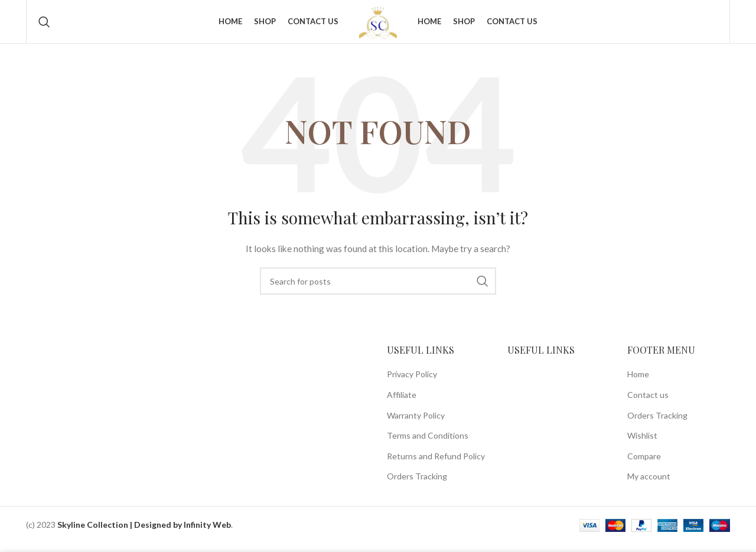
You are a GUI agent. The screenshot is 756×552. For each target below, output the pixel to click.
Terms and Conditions (428, 445)
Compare (644, 466)
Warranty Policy (416, 425)
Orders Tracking (417, 486)
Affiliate (402, 404)
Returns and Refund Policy (436, 466)
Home (638, 384)
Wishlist (642, 445)
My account (649, 486)
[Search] (44, 27)
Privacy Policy (412, 384)
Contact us (648, 404)
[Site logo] (378, 26)
